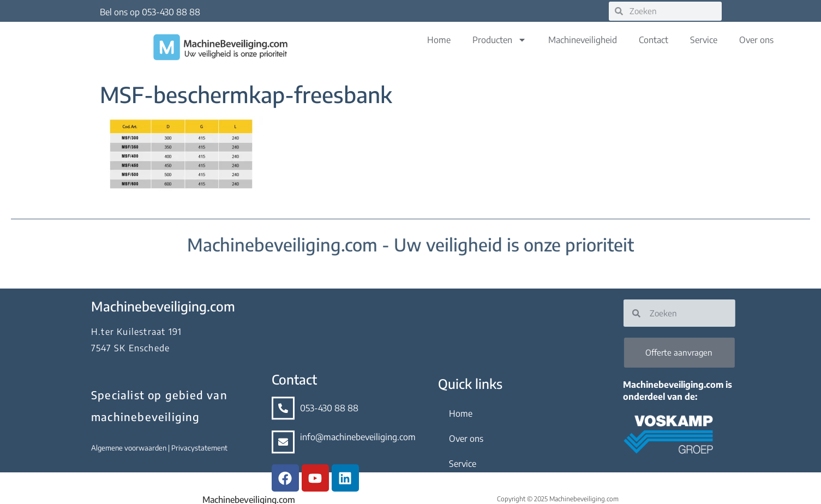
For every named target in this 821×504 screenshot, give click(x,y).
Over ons (756, 40)
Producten (499, 40)
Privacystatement (186, 448)
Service (704, 40)
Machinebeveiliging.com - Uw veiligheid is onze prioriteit (410, 244)
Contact (654, 40)
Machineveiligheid (583, 40)
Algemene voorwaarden (116, 448)
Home (439, 40)
